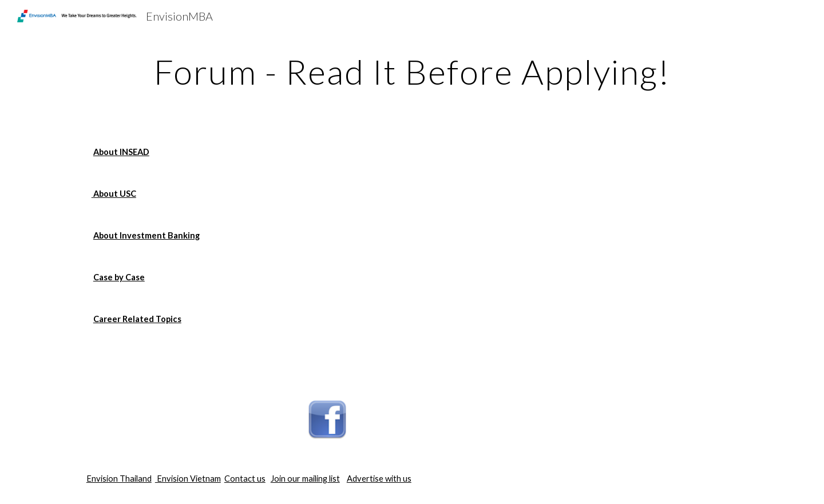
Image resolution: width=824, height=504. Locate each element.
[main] (412, 72)
